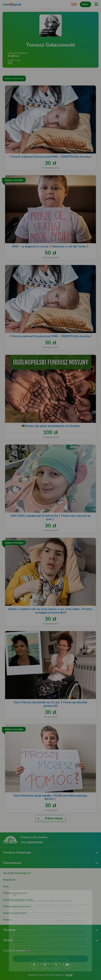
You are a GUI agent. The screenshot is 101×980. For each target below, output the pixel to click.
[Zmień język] (9, 887)
